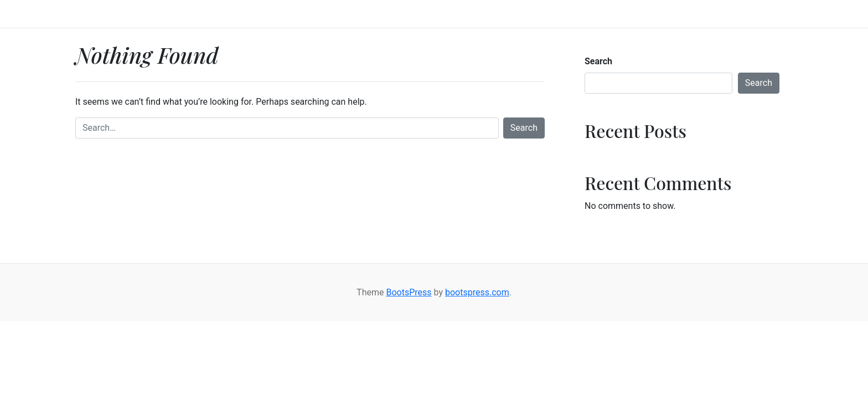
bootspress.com (477, 292)
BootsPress (409, 292)
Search (524, 128)
